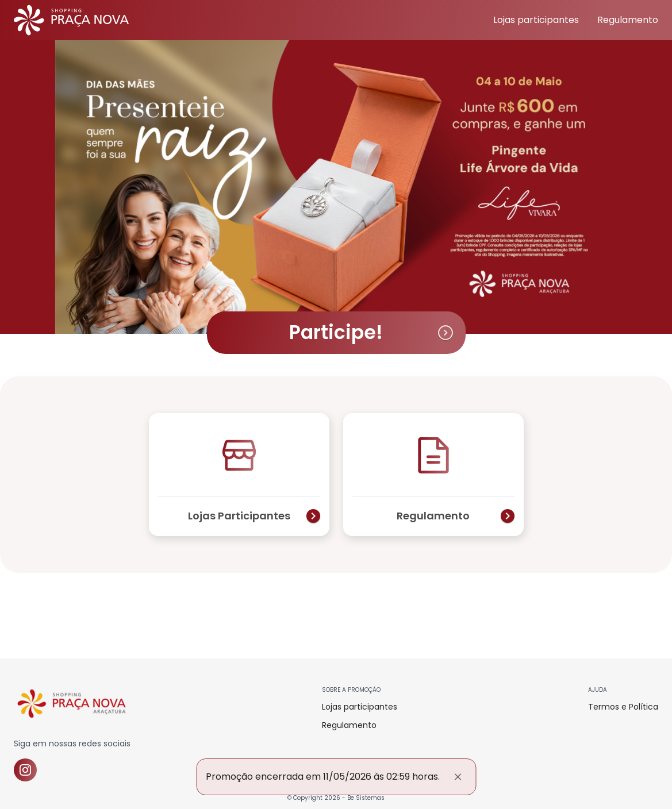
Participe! (372, 332)
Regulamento (628, 20)
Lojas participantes (536, 20)
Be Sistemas (366, 798)
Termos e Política (623, 707)
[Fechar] (458, 777)
